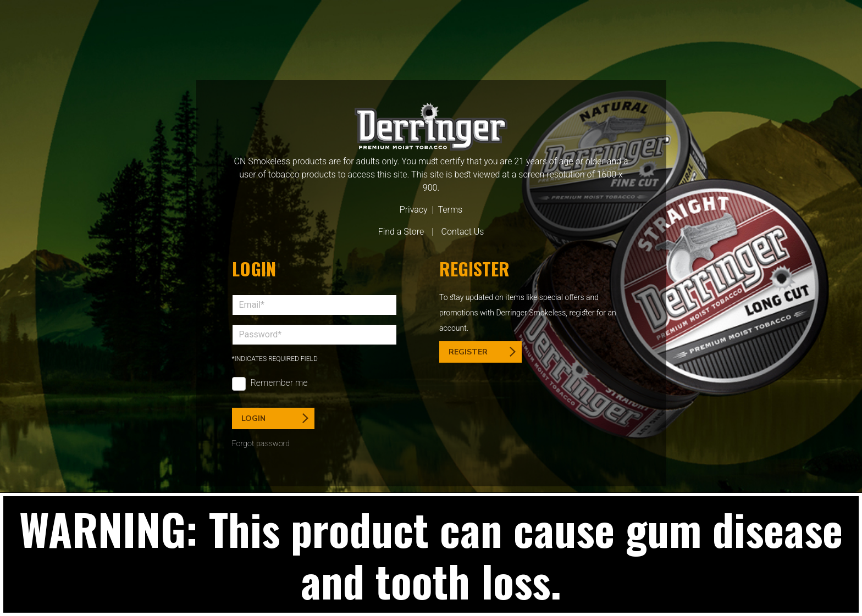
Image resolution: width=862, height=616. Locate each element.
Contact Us (463, 232)
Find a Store (401, 232)
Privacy (414, 210)
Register (482, 352)
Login (275, 418)
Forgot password (261, 444)
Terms (450, 210)
